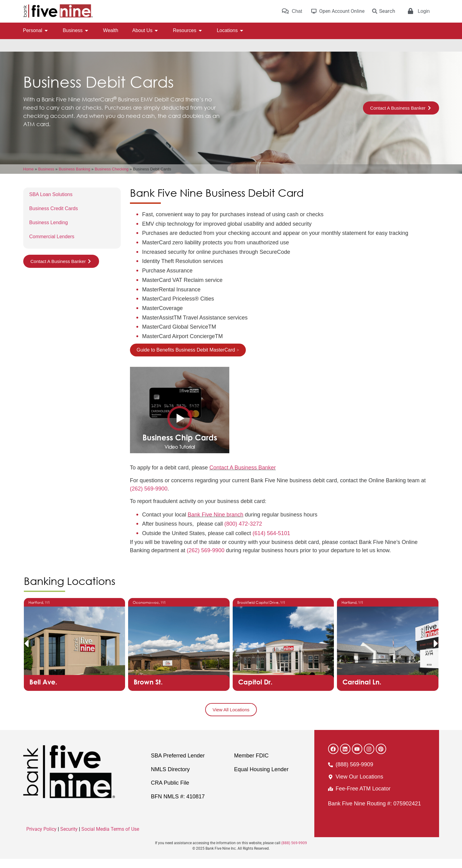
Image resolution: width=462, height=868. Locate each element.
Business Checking (112, 178)
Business (46, 178)
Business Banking (74, 178)
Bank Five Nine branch (216, 524)
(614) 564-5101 (271, 542)
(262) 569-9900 (149, 498)
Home (29, 178)
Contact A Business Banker (243, 477)
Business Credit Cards (54, 218)
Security (69, 838)
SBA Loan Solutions (51, 204)
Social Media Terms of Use (110, 838)
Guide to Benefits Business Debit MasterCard (186, 359)
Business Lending (49, 232)
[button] (26, 653)
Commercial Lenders (52, 246)
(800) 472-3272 (243, 533)
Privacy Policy (41, 838)
